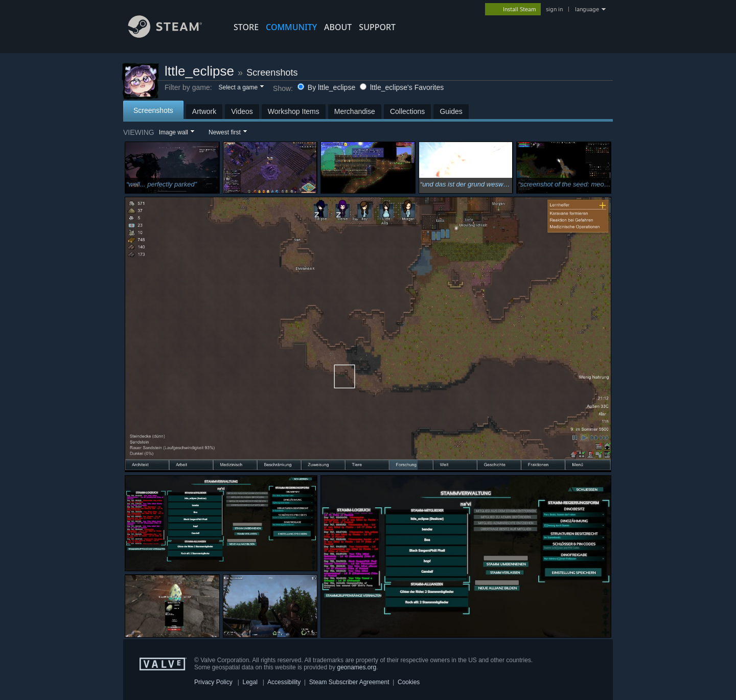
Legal (250, 682)
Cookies (409, 682)
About (338, 27)
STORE (246, 27)
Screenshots (272, 73)
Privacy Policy (213, 682)
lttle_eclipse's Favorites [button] (402, 87)
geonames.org (357, 667)
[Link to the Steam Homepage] (173, 35)
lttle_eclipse (199, 71)
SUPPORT (377, 27)
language (587, 9)
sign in (554, 9)
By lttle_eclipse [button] (327, 87)
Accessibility (284, 682)
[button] (240, 88)
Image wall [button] (174, 132)
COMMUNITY (291, 27)
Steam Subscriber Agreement (349, 682)
